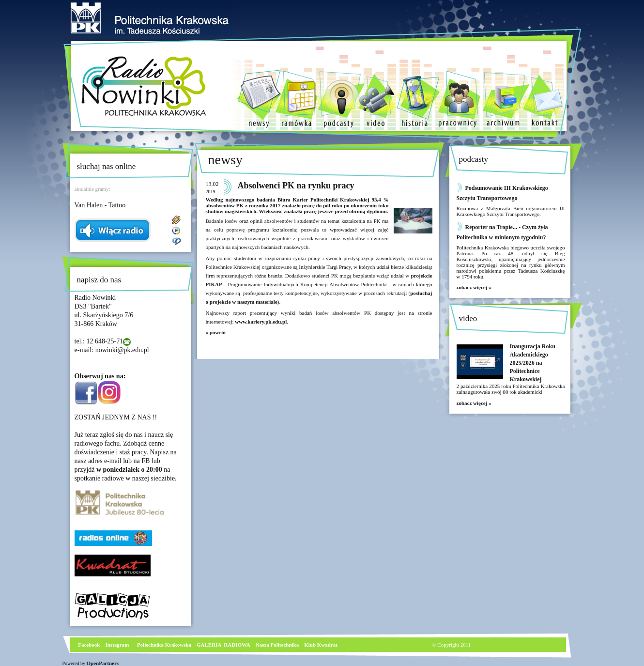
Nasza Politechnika (277, 645)
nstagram (118, 645)
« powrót (216, 332)
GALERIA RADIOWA (223, 645)
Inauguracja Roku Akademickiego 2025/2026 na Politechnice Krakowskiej (533, 363)
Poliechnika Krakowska (165, 645)
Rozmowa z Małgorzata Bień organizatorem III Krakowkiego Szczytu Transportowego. (511, 211)
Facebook (89, 645)
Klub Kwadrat (321, 645)
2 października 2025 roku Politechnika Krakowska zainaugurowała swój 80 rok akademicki (511, 389)
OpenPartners (103, 663)
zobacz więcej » (474, 287)
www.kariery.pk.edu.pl (261, 322)
